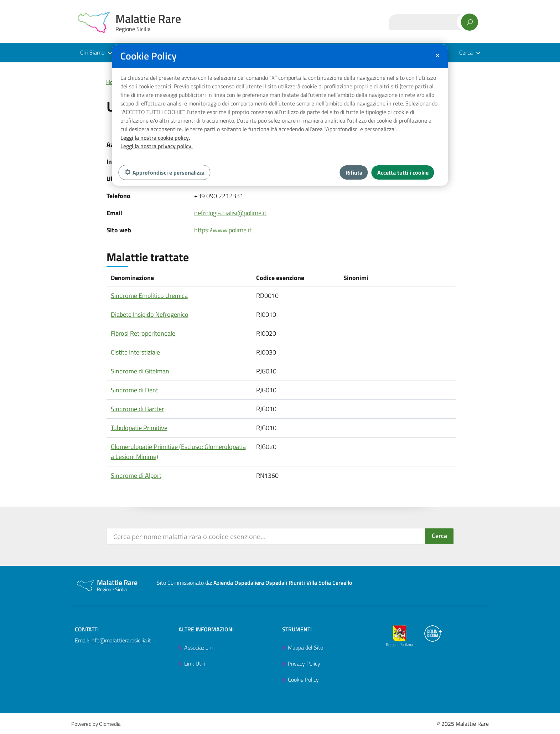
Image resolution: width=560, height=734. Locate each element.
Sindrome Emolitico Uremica (149, 296)
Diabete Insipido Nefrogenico (150, 314)
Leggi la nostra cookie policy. (155, 138)
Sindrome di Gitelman (140, 371)
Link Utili (195, 663)
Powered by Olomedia (96, 724)
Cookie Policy (303, 679)
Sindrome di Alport (136, 475)
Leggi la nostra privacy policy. (157, 146)
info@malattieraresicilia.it (121, 640)
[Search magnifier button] (439, 536)
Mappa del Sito (305, 647)
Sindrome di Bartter (137, 409)
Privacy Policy (304, 663)
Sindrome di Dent (134, 390)
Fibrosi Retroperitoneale (143, 333)
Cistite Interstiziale (135, 352)
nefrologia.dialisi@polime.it (230, 213)
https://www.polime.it (223, 230)
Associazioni (198, 647)
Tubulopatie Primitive (139, 428)
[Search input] (266, 536)
